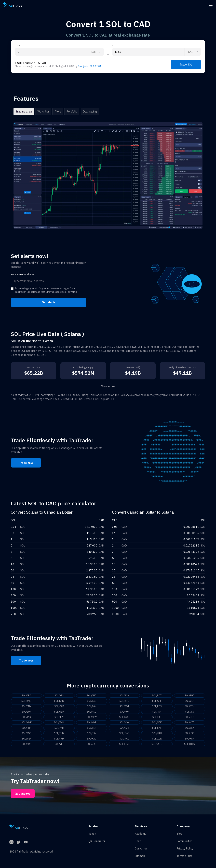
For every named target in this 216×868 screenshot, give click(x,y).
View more (108, 386)
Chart (138, 841)
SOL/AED (26, 696)
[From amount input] (51, 52)
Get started (23, 794)
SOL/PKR (59, 728)
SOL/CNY (26, 706)
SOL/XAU (124, 739)
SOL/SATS (157, 744)
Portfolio (72, 111)
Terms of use (185, 856)
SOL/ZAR (92, 744)
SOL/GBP (59, 712)
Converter (141, 848)
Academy (140, 834)
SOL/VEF (26, 739)
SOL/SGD (26, 733)
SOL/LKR (157, 717)
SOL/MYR (92, 722)
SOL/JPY (59, 717)
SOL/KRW (92, 717)
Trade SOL (186, 65)
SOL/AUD (92, 696)
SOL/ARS (59, 696)
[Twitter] (19, 842)
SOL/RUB (124, 728)
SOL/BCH (124, 696)
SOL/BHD (190, 696)
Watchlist (43, 111)
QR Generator (97, 841)
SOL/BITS (190, 744)
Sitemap (140, 856)
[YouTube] (26, 842)
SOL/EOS (157, 706)
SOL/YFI (59, 744)
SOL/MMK (26, 722)
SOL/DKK (92, 706)
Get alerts (49, 302)
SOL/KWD (124, 717)
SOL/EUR (26, 712)
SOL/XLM (190, 739)
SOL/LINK (124, 744)
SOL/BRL (92, 701)
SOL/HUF (124, 712)
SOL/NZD (190, 722)
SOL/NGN (124, 722)
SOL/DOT (124, 706)
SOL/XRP (26, 744)
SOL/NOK (157, 722)
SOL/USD (190, 733)
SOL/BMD (26, 701)
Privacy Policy (185, 848)
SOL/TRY (92, 733)
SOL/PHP (26, 728)
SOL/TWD (124, 733)
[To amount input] (148, 52)
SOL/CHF (157, 701)
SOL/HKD (92, 712)
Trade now (26, 463)
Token (92, 834)
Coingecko (84, 66)
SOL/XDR (157, 739)
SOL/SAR (157, 728)
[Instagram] (11, 842)
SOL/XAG (92, 739)
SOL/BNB (59, 701)
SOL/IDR (157, 712)
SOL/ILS (190, 712)
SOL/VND (59, 739)
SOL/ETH (190, 706)
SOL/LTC (190, 717)
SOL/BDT (157, 696)
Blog (179, 834)
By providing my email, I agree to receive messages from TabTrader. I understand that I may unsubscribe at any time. (46, 290)
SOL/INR (26, 717)
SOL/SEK (190, 728)
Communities (184, 841)
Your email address (22, 274)
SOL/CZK (59, 706)
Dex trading (90, 111)
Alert (58, 111)
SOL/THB (59, 733)
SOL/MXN (59, 722)
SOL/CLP (190, 701)
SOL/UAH (157, 733)
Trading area (24, 111)
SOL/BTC (124, 701)
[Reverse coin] (108, 54)
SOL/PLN (92, 728)
